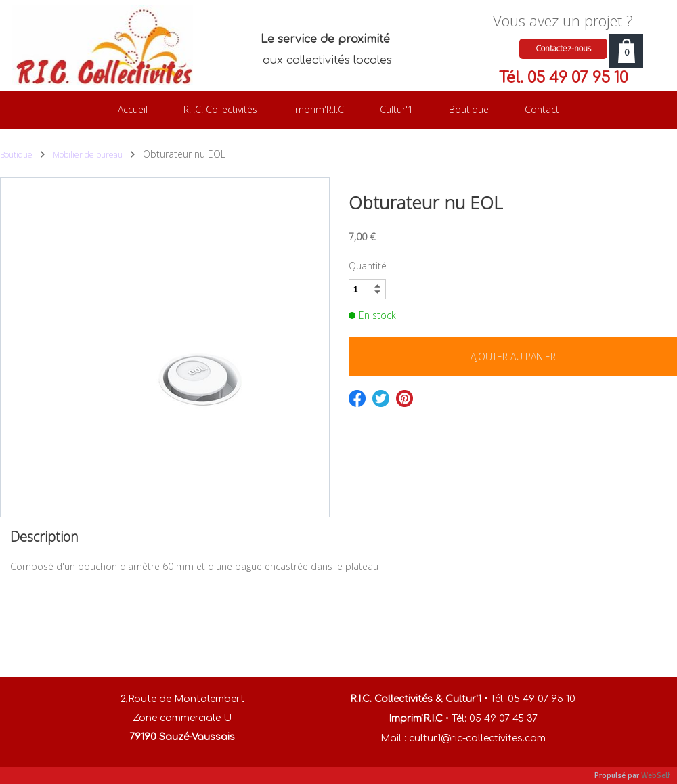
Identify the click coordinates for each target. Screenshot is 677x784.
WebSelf (656, 776)
